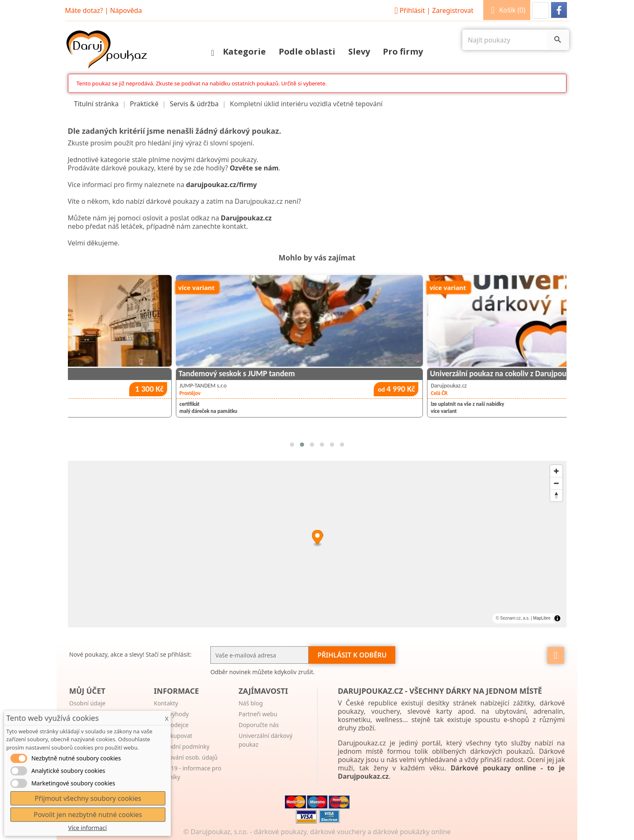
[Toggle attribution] (557, 618)
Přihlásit (433, 10)
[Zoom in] (556, 471)
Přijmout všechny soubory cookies (88, 798)
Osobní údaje (87, 703)
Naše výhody (171, 714)
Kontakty (166, 703)
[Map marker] (317, 539)
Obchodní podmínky (182, 746)
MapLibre (542, 618)
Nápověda (126, 10)
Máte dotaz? (84, 10)
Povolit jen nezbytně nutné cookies (88, 815)
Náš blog (251, 703)
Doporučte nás (259, 725)
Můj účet (87, 691)
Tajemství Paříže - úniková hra (107, 374)
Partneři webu (258, 714)
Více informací (88, 828)
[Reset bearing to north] (556, 495)
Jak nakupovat (173, 736)
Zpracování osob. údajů (186, 757)
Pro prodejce (171, 725)
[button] (541, 10)
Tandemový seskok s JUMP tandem (368, 374)
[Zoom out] (556, 483)
